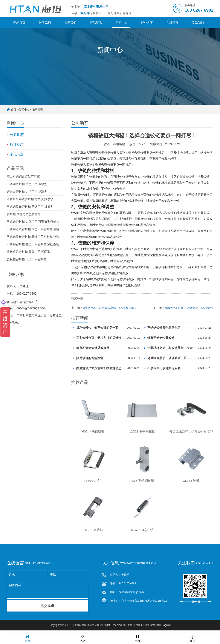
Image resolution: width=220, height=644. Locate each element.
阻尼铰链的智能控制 (90, 358)
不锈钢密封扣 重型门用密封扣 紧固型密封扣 (35, 244)
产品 (82, 638)
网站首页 (19, 23)
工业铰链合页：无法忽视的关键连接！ (101, 338)
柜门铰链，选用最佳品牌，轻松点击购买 (110, 308)
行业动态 (17, 144)
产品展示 (96, 23)
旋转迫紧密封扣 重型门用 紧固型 (29, 252)
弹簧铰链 (188, 177)
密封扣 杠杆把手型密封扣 (24, 214)
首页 (14, 110)
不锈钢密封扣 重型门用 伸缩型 (27, 184)
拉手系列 (45, 23)
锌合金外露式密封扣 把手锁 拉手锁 (30, 199)
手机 (137, 638)
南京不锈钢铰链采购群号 (93, 348)
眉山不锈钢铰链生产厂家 (23, 176)
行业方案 (147, 23)
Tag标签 (167, 628)
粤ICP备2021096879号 (136, 628)
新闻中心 (121, 23)
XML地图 (155, 628)
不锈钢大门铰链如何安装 (164, 368)
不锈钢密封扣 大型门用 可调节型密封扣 (33, 222)
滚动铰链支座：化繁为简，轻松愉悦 (189, 308)
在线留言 (172, 23)
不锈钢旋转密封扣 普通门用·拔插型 (30, 207)
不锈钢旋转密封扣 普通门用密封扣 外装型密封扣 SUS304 (35, 237)
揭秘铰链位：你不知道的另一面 (97, 328)
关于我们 (70, 23)
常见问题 (17, 154)
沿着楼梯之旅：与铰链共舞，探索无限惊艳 (172, 348)
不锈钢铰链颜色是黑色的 (164, 328)
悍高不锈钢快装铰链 (161, 338)
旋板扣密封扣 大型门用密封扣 (27, 259)
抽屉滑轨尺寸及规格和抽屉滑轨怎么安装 (101, 368)
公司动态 (38, 110)
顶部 (192, 638)
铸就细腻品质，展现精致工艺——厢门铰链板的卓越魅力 (172, 358)
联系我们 (198, 23)
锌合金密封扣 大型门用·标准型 (27, 192)
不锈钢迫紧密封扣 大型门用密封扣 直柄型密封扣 (35, 229)
